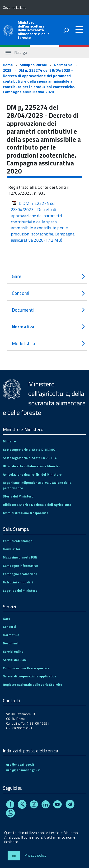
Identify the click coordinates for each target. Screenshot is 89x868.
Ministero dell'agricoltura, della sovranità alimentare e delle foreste (34, 30)
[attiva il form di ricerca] (66, 30)
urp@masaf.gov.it (20, 764)
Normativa (63, 65)
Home (8, 65)
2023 (7, 70)
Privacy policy (35, 855)
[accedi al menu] (79, 30)
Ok (14, 856)
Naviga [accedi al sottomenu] (16, 52)
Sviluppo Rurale (33, 65)
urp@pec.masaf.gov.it (23, 770)
